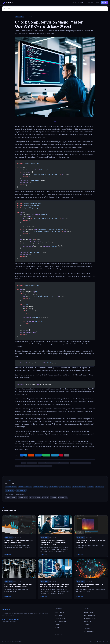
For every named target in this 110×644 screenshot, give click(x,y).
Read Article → (8, 554)
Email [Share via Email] (67, 455)
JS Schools (99, 487)
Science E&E (45, 498)
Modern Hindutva (63, 498)
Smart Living (54, 487)
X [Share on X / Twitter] (26, 455)
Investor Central (11, 487)
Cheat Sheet (20, 17)
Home (74, 3)
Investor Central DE (40, 487)
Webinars (90, 3)
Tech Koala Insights (11, 498)
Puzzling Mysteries (79, 487)
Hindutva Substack (89, 631)
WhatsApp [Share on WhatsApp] (46, 455)
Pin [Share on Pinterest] (61, 455)
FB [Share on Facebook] (22, 455)
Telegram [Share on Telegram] (55, 455)
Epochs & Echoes (65, 487)
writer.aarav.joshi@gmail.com (11, 619)
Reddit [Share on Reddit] (31, 455)
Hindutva (90, 487)
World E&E (53, 498)
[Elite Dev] (8, 3)
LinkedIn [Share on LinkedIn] (38, 455)
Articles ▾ (81, 3)
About (97, 3)
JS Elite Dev (10, 490)
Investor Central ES (25, 487)
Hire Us (104, 3)
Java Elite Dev (21, 490)
